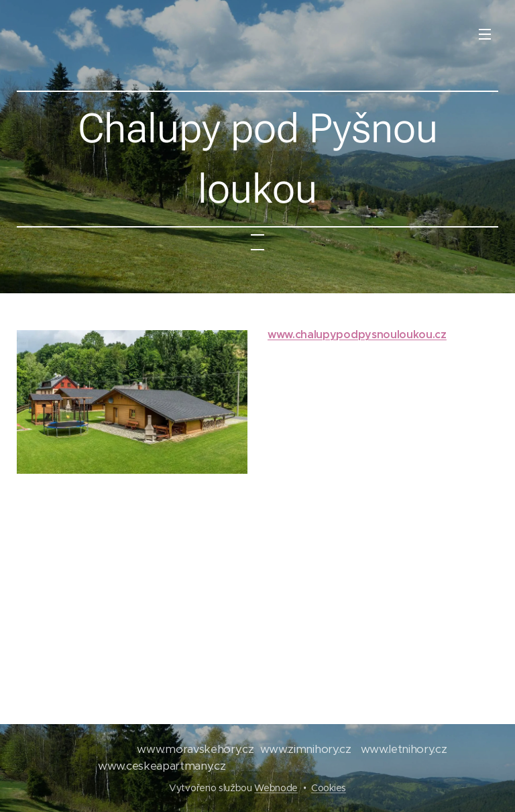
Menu (485, 34)
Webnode (276, 788)
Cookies (329, 788)
